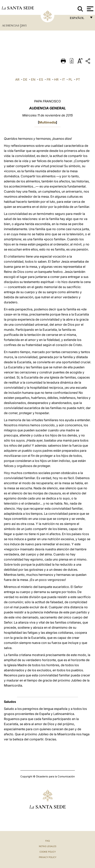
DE (25, 79)
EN (33, 79)
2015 (24, 25)
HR (56, 79)
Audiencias (11, 25)
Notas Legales (48, 846)
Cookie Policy (48, 852)
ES (41, 79)
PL (70, 79)
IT (64, 79)
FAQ (47, 841)
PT (78, 79)
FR (49, 79)
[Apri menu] (90, 9)
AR (17, 79)
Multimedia (47, 122)
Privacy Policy (48, 857)
